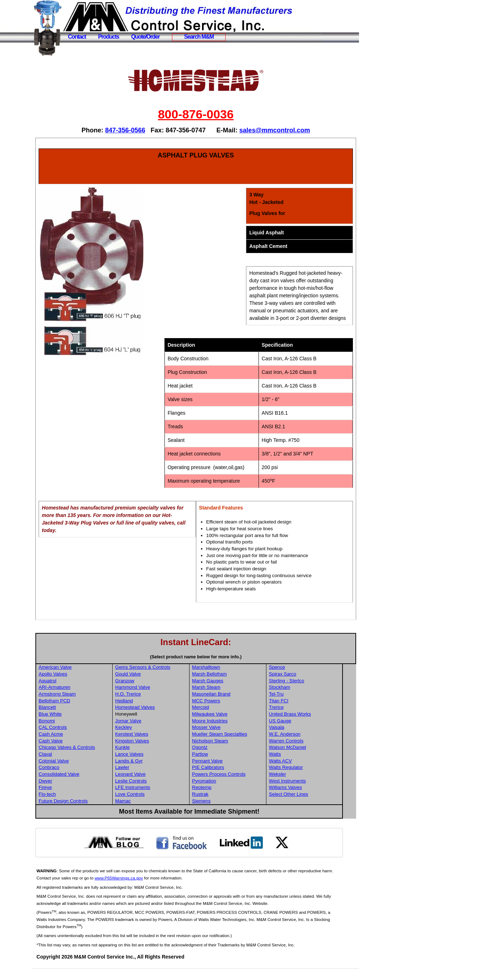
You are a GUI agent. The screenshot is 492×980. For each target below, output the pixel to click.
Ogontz (218, 755)
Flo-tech (70, 802)
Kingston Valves (152, 748)
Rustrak (218, 802)
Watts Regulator (302, 775)
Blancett (70, 715)
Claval (68, 762)
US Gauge (296, 728)
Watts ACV (296, 768)
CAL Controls (75, 735)
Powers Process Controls (237, 782)
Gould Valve (148, 681)
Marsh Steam (224, 695)
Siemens (219, 808)
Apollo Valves (75, 681)
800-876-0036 (207, 114)
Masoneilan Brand (229, 701)
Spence (293, 675)
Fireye (68, 795)
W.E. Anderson (300, 742)
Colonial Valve (76, 768)
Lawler (142, 775)
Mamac (143, 808)
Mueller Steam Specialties (237, 742)
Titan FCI (294, 708)
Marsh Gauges (225, 688)
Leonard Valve (151, 782)
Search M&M (199, 37)
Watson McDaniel (303, 755)
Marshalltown (224, 675)
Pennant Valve (225, 768)
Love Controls (150, 802)
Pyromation (222, 788)
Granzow (145, 688)
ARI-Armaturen (77, 695)
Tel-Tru (292, 701)
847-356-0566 (137, 130)
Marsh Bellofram (227, 681)
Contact (77, 37)
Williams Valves (301, 795)
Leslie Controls (151, 788)
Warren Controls (302, 748)
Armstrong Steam (80, 701)
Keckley (144, 735)
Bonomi (69, 728)
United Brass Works (306, 721)
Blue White (73, 721)
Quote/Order (146, 37)
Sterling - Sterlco (302, 688)
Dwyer (68, 788)
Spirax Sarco (298, 681)
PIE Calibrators (226, 775)
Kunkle (143, 755)
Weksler (293, 782)
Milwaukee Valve (228, 721)
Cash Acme (73, 742)
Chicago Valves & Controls (89, 755)
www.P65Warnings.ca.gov (153, 885)
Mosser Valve (224, 735)
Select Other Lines (304, 802)
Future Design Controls (86, 808)
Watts (291, 762)
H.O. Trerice (148, 701)
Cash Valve (73, 748)
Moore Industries (228, 728)
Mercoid (218, 715)
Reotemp (220, 795)
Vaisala (292, 735)
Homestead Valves (155, 715)
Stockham (295, 695)
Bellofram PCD (77, 708)
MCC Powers (224, 708)
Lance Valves (150, 762)
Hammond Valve (153, 695)
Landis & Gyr (149, 768)
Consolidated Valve (82, 782)
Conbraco (72, 775)
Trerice (292, 715)
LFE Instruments (153, 795)
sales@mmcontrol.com (286, 130)
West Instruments (303, 788)
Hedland (144, 708)
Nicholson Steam (228, 748)
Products (109, 37)
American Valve (78, 675)
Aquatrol (70, 688)
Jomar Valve (149, 728)
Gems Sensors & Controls (163, 675)
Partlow (218, 762)
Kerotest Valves (152, 742)
